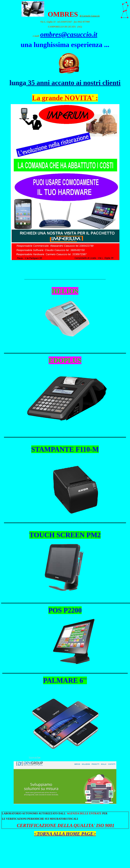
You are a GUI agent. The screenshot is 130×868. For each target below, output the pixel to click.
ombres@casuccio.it (69, 34)
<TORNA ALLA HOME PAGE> (65, 834)
